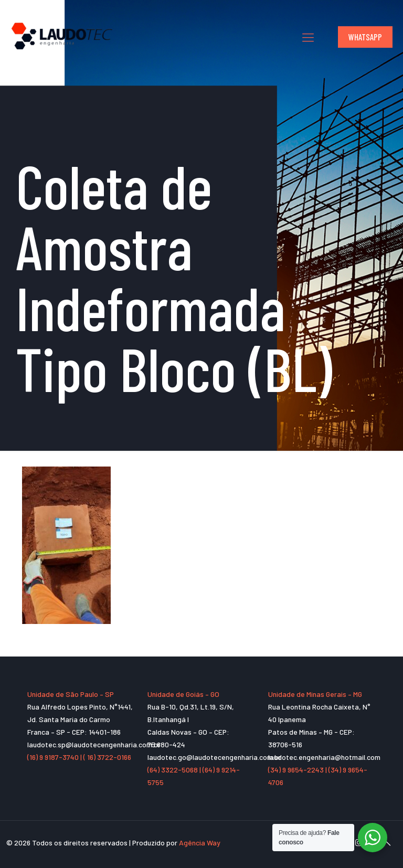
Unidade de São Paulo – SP (71, 694)
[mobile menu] (308, 37)
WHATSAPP (365, 37)
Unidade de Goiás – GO (183, 694)
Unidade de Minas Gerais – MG (315, 694)
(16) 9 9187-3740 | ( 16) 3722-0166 (79, 757)
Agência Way (200, 843)
